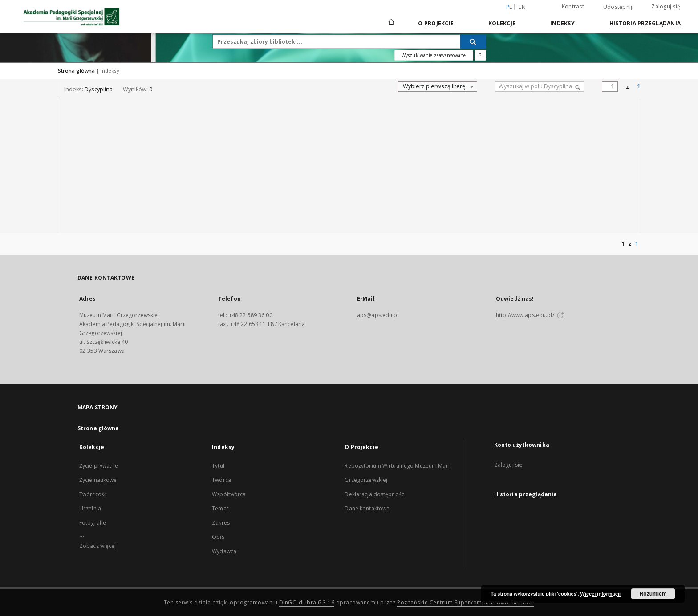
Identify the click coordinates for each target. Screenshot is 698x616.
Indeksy (562, 23)
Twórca (221, 480)
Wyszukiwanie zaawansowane (434, 55)
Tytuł (218, 466)
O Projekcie (436, 23)
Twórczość (93, 494)
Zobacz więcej (98, 546)
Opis (218, 537)
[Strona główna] (391, 23)
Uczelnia (90, 508)
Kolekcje (502, 23)
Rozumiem (653, 594)
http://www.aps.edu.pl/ (530, 315)
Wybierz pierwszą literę (439, 86)
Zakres (221, 523)
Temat (220, 508)
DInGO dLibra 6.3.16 (307, 602)
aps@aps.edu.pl (378, 315)
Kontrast (573, 6)
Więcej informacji (601, 594)
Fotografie (93, 523)
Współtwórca (229, 494)
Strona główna (76, 71)
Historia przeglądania (645, 23)
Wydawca (224, 551)
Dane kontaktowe (367, 508)
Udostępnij (618, 7)
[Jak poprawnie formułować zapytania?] (480, 55)
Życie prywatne (99, 466)
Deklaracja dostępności (375, 494)
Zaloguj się (666, 6)
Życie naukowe (98, 480)
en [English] (522, 7)
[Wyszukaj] (473, 41)
